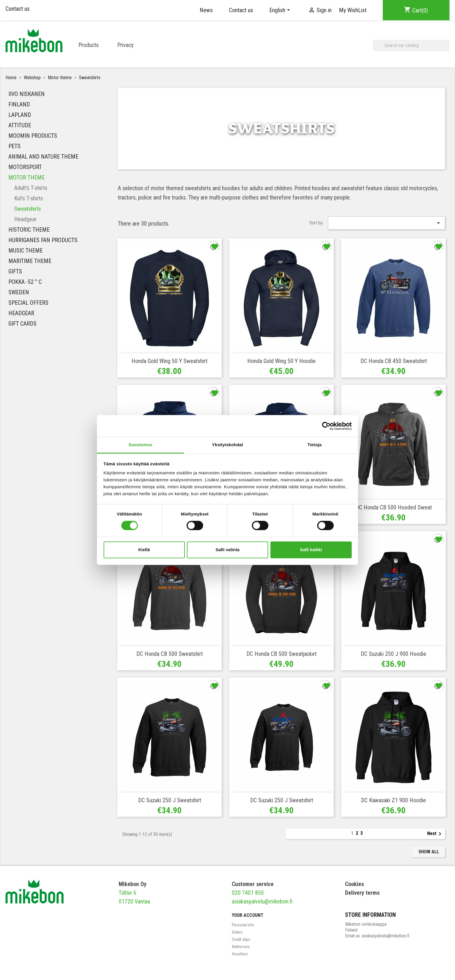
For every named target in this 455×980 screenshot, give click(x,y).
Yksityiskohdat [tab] (227, 445)
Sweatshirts (28, 209)
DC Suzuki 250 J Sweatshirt (170, 800)
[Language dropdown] (281, 10)
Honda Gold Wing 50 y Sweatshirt (169, 361)
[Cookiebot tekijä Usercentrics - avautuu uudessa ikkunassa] (326, 426)
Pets (15, 146)
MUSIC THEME (26, 251)
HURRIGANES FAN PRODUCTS (43, 240)
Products (89, 45)
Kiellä (144, 550)
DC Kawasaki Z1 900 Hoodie (393, 800)
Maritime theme (30, 261)
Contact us (18, 9)
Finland (19, 104)
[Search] (411, 46)
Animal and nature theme (43, 157)
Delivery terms (362, 893)
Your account (248, 915)
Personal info (243, 925)
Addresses (241, 947)
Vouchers (240, 954)
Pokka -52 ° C (25, 282)
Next (435, 834)
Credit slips (241, 939)
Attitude (20, 125)
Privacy (125, 45)
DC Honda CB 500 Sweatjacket (281, 654)
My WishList (353, 10)
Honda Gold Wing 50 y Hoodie (281, 361)
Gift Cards (22, 324)
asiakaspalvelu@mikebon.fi (262, 901)
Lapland (20, 115)
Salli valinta (228, 550)
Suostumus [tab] (141, 445)
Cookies (354, 884)
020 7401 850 (248, 893)
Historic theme (29, 230)
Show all (429, 852)
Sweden (19, 292)
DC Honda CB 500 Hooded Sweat (394, 507)
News (206, 10)
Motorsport (25, 167)
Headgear (25, 219)
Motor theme (27, 177)
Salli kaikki (311, 550)
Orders (237, 932)
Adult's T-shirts (31, 188)
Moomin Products (33, 136)
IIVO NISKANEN (27, 94)
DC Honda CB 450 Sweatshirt (394, 361)
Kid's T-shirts (29, 198)
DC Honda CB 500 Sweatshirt (170, 654)
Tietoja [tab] (315, 445)
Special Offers (28, 303)
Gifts (15, 271)
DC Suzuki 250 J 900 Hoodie (393, 654)
